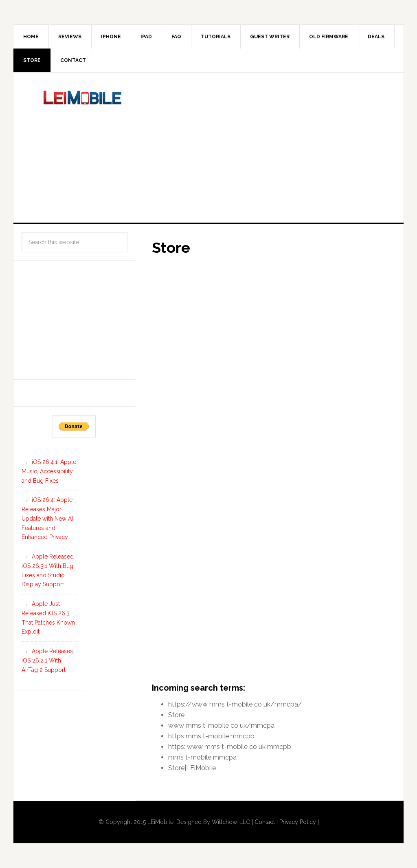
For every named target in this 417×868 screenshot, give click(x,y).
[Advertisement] (284, 146)
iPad (146, 37)
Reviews (70, 37)
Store (32, 60)
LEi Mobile (83, 107)
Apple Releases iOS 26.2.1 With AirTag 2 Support (47, 660)
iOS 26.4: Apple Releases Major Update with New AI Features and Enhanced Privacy (47, 518)
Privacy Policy (298, 822)
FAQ (176, 37)
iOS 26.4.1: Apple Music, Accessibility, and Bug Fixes (49, 471)
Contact (73, 60)
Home (31, 37)
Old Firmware (329, 37)
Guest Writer (270, 37)
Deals (376, 37)
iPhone (111, 37)
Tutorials (216, 37)
